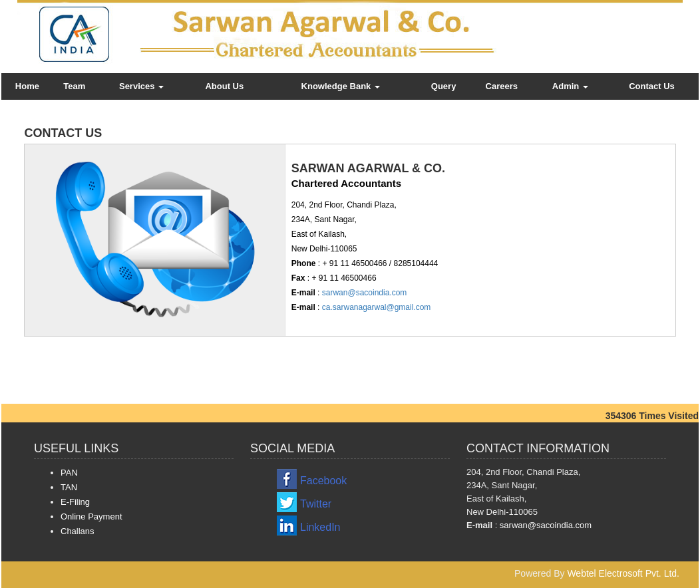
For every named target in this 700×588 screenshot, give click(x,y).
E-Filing (75, 502)
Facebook (323, 481)
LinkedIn (320, 527)
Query (444, 86)
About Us (224, 86)
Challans (78, 531)
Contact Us (652, 86)
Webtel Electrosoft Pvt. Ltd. (623, 573)
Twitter (316, 504)
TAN (69, 487)
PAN (69, 473)
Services (141, 86)
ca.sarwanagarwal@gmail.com (375, 307)
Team (74, 86)
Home (27, 86)
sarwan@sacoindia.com (363, 293)
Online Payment (91, 516)
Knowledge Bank (341, 86)
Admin (570, 86)
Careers (502, 86)
